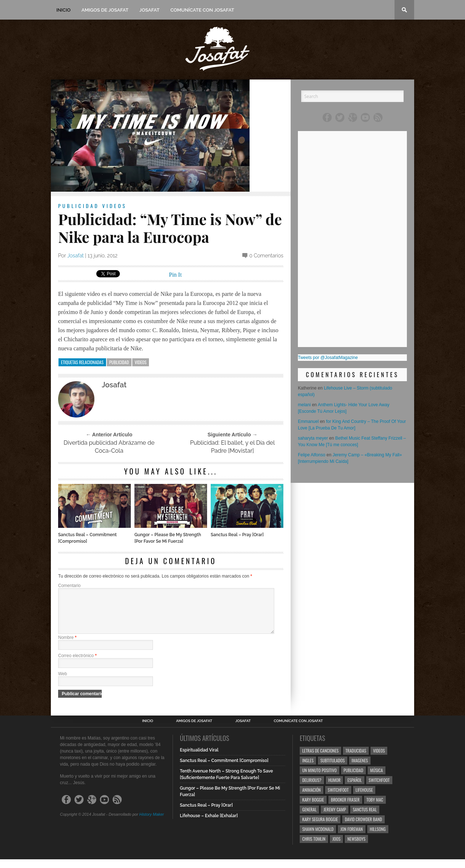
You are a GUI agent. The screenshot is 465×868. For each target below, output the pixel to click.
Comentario (69, 586)
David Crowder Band (363, 828)
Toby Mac (375, 808)
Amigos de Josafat (105, 10)
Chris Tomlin (314, 847)
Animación (312, 798)
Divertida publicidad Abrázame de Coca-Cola (109, 447)
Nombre (67, 646)
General (309, 818)
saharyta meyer (313, 438)
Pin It (175, 275)
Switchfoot (379, 789)
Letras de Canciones (320, 759)
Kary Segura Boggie (320, 828)
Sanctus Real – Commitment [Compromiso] (87, 538)
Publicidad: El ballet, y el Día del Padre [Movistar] (232, 447)
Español (354, 789)
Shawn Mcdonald (318, 838)
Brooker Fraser (345, 808)
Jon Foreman (352, 838)
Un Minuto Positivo (320, 779)
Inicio (63, 10)
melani (304, 405)
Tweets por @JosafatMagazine (328, 358)
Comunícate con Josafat (202, 10)
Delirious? (312, 789)
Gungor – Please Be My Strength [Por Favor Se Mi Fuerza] (168, 538)
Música (377, 779)
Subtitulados (333, 769)
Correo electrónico (77, 664)
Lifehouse (364, 798)
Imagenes (360, 769)
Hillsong (378, 838)
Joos (336, 847)
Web (62, 682)
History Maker (151, 823)
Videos (114, 206)
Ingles (308, 769)
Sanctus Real (365, 818)
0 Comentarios (266, 256)
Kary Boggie (313, 808)
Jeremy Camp (335, 818)
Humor (335, 789)
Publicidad (79, 206)
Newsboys (356, 847)
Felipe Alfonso (312, 455)
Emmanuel (308, 421)
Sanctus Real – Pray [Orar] (237, 535)
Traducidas (356, 759)
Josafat (149, 10)
